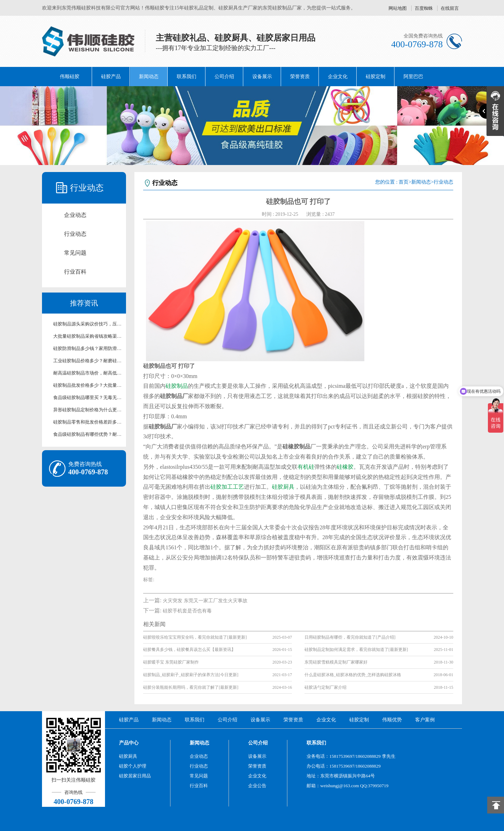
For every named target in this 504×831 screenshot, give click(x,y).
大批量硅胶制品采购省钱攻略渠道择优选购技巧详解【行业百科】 (87, 336)
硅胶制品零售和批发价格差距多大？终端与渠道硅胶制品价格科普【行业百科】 (87, 422)
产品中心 (129, 743)
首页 (404, 182)
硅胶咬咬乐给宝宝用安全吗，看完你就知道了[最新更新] (195, 637)
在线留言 (450, 8)
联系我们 (187, 77)
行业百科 (75, 272)
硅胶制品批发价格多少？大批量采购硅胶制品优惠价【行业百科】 (87, 385)
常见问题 (75, 253)
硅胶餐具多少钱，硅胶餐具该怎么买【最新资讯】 (189, 650)
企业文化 (338, 77)
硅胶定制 (376, 77)
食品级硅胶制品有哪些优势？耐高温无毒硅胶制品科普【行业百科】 (87, 434)
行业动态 (75, 234)
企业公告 (257, 786)
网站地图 (398, 8)
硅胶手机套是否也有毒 (187, 611)
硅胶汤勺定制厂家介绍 (325, 687)
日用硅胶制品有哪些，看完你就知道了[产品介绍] (350, 637)
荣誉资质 (300, 77)
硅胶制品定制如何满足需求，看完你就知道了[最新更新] (356, 650)
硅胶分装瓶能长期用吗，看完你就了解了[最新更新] (191, 687)
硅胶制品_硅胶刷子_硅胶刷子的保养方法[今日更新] (191, 675)
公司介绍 (224, 77)
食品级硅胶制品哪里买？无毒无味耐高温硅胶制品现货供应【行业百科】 (87, 397)
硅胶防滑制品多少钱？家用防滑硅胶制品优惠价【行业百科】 (87, 348)
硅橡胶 (345, 467)
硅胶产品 (111, 77)
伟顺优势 (392, 720)
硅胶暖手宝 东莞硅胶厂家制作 (171, 662)
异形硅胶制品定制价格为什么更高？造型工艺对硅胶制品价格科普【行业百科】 (87, 410)
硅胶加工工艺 (227, 487)
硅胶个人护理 (133, 766)
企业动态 (75, 215)
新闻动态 (149, 77)
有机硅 (306, 467)
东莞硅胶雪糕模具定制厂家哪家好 (336, 662)
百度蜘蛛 (424, 8)
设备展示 (262, 77)
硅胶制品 (177, 386)
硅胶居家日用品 (135, 776)
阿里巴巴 (413, 77)
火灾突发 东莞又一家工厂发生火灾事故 (205, 601)
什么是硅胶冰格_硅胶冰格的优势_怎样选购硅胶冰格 (353, 675)
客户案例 (425, 720)
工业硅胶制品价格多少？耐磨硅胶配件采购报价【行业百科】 (87, 361)
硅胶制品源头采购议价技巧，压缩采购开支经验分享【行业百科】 (87, 324)
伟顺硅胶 (70, 77)
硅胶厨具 (283, 487)
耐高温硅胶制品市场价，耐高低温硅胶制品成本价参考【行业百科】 (87, 373)
